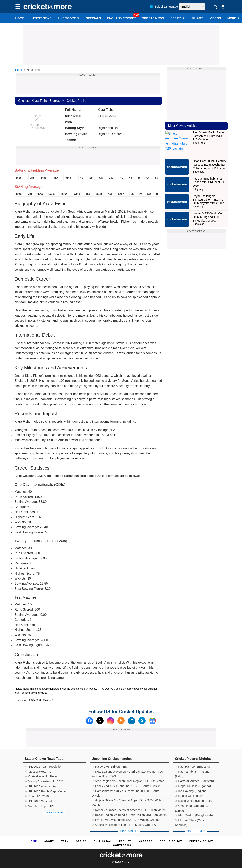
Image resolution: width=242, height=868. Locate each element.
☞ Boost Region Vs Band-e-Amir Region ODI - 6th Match (129, 815)
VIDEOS (215, 18)
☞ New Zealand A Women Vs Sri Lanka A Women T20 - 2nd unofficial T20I (128, 772)
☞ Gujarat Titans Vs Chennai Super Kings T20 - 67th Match (126, 801)
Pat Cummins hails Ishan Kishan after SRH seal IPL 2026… (209, 171)
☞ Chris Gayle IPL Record (42, 776)
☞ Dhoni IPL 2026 (37, 796)
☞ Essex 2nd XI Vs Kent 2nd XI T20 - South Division (126, 786)
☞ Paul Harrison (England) (192, 766)
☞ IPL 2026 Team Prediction (44, 766)
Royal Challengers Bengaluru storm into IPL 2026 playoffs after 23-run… (210, 188)
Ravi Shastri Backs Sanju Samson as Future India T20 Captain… (208, 136)
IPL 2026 (197, 18)
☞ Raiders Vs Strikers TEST (110, 766)
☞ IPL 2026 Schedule (39, 801)
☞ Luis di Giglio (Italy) (189, 796)
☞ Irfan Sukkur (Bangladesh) (194, 815)
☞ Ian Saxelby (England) (191, 791)
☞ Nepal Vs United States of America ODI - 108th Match (129, 810)
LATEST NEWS (41, 18)
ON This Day (103, 841)
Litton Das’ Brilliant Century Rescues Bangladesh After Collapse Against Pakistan (209, 153)
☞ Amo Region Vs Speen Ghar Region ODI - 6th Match (128, 781)
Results (126, 841)
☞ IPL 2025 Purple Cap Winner (46, 791)
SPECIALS (93, 18)
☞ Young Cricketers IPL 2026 (44, 781)
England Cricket (121, 18)
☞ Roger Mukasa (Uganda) (193, 786)
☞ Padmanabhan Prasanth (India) (193, 772)
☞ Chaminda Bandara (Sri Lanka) (192, 806)
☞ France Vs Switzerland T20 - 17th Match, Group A (126, 820)
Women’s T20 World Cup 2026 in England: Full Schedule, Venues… (208, 206)
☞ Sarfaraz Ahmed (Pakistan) (194, 781)
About (49, 841)
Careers (146, 841)
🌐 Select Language (164, 6)
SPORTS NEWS (153, 18)
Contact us (122, 845)
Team (65, 841)
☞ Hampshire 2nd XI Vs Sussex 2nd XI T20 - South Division (125, 791)
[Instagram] (111, 721)
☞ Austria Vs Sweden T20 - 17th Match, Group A (124, 825)
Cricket (126, 862)
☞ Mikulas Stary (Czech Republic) (191, 821)
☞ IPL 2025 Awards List (41, 786)
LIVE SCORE (69, 18)
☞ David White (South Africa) (194, 801)
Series (178, 18)
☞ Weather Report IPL (40, 806)
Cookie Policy (171, 841)
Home (20, 18)
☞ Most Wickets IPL (38, 771)
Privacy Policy (201, 841)
